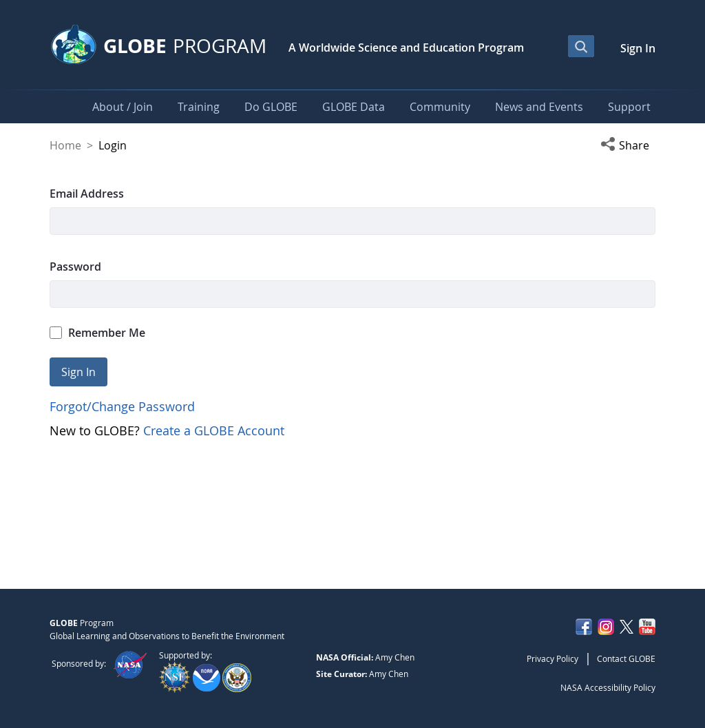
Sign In (638, 48)
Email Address (87, 194)
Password (75, 267)
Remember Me (98, 333)
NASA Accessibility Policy (608, 687)
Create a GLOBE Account (214, 430)
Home (65, 145)
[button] (628, 145)
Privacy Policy (553, 658)
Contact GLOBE (626, 658)
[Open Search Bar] (581, 46)
